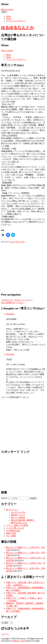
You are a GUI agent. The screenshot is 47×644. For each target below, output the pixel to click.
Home (8, 16)
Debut (23, 641)
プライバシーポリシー (16, 21)
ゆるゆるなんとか (18, 28)
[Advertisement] (23, 267)
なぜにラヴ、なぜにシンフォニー (17, 300)
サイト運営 (11, 536)
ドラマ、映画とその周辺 (17, 525)
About (9, 18)
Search (4, 498)
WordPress (15, 641)
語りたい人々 (12, 510)
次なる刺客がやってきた (13, 303)
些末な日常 (11, 533)
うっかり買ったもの (15, 528)
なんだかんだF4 (17, 242)
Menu (4, 12)
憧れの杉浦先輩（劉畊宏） (23, 520)
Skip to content (7, 9)
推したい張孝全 (18, 518)
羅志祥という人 (18, 515)
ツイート (5, 634)
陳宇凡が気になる (19, 523)
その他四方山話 (13, 531)
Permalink (10, 314)
